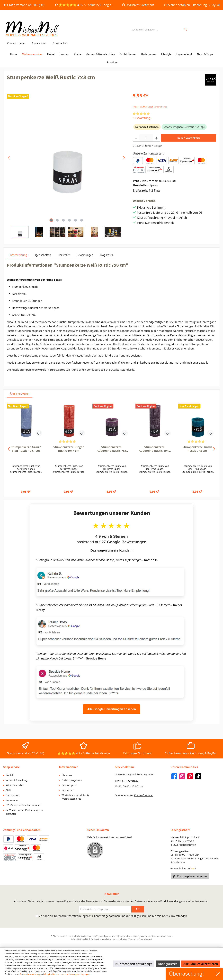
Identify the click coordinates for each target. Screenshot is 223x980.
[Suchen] (185, 31)
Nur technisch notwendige (134, 964)
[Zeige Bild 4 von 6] (69, 224)
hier (193, 868)
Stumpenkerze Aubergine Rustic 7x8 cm (111, 453)
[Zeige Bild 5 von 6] (75, 224)
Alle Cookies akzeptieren (201, 964)
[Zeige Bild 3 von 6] (63, 224)
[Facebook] (174, 776)
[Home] (14, 58)
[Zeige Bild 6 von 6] (81, 224)
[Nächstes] (124, 161)
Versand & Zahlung (16, 780)
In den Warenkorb (189, 142)
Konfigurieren (168, 964)
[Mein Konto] (39, 47)
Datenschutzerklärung (30, 974)
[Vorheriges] (9, 161)
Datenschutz (13, 795)
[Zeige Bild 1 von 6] (51, 224)
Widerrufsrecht (14, 785)
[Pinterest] (190, 776)
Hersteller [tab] (64, 259)
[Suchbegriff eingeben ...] (145, 31)
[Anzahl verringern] (136, 142)
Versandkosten (104, 936)
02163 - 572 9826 (126, 781)
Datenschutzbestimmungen (71, 916)
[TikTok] (198, 776)
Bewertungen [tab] (85, 259)
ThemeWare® (145, 939)
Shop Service (11, 767)
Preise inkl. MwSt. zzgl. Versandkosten (150, 111)
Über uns (67, 775)
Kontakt (10, 775)
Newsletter (68, 790)
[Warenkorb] (60, 47)
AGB (8, 790)
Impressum (12, 800)
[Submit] (138, 909)
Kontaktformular (143, 795)
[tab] (18, 259)
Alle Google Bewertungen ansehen (111, 713)
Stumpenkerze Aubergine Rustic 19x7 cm (154, 453)
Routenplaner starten (190, 876)
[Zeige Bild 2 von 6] (57, 224)
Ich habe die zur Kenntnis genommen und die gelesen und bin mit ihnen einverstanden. (113, 916)
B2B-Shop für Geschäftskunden (23, 805)
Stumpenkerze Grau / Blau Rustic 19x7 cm (26, 453)
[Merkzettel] (16, 47)
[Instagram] (182, 776)
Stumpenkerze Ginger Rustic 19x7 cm (69, 453)
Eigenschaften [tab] (42, 259)
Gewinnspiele (69, 785)
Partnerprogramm (72, 780)
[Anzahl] (146, 142)
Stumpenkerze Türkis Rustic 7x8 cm (197, 453)
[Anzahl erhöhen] (156, 142)
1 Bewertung (142, 122)
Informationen (69, 767)
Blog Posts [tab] (106, 259)
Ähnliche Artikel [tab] (20, 398)
